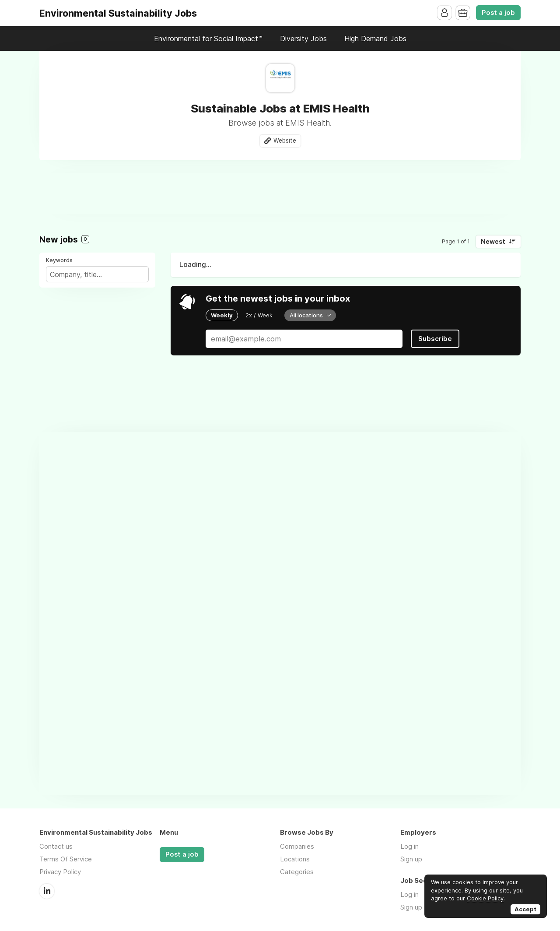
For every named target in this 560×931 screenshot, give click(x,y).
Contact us (56, 846)
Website (285, 141)
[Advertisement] (280, 193)
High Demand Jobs (375, 39)
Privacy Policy (60, 872)
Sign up (411, 859)
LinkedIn (47, 891)
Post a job (498, 13)
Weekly (222, 315)
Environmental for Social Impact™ (208, 39)
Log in (409, 846)
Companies (297, 846)
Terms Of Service (66, 859)
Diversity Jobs (303, 39)
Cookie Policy (485, 898)
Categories (297, 872)
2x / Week (259, 315)
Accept (525, 909)
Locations (295, 859)
